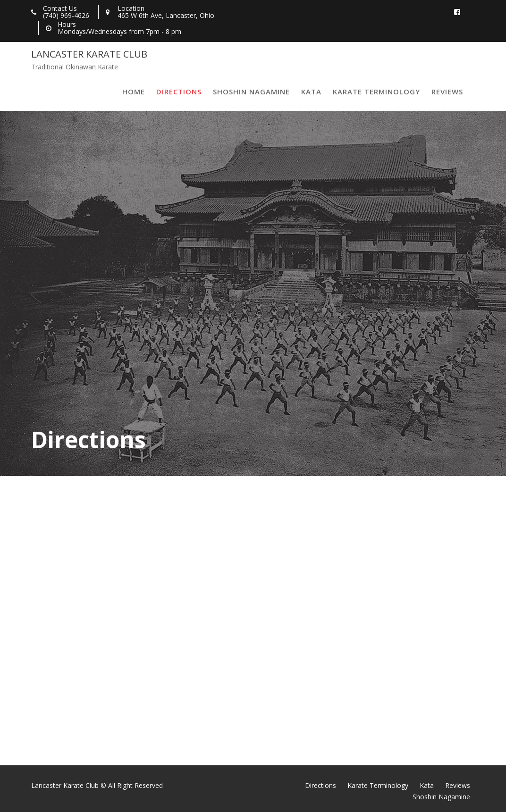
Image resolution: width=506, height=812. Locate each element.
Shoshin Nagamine (251, 92)
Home (134, 92)
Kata (311, 92)
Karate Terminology (376, 92)
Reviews (447, 92)
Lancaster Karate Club (89, 54)
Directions (179, 92)
